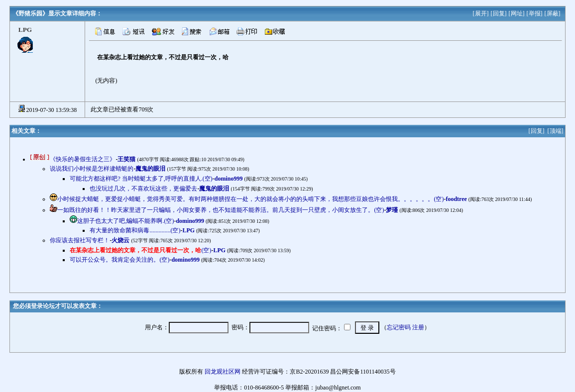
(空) (140, 250)
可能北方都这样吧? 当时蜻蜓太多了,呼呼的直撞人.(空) (141, 179)
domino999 (229, 179)
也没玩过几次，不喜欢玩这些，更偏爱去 (143, 189)
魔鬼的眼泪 (150, 169)
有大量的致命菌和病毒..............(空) (135, 230)
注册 (418, 327)
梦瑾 (392, 210)
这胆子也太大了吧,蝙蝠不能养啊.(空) (125, 221)
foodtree (456, 199)
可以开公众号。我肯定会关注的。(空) (119, 260)
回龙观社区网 (223, 372)
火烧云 (120, 240)
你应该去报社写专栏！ (80, 240)
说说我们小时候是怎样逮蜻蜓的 (92, 169)
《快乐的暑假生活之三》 (83, 159)
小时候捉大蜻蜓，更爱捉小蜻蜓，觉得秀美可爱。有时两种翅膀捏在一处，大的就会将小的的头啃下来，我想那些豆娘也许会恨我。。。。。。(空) (250, 199)
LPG (188, 230)
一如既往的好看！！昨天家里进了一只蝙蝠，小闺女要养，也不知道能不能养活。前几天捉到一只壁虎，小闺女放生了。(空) (221, 210)
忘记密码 (399, 327)
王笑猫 (126, 159)
